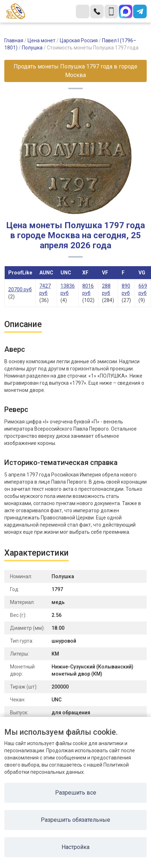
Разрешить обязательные (75, 820)
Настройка (75, 847)
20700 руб (20, 289)
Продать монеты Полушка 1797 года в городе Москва (75, 71)
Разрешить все (76, 793)
